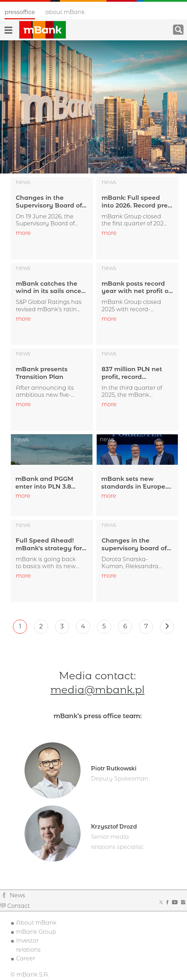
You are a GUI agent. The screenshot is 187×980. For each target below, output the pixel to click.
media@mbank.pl (97, 691)
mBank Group (36, 933)
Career (26, 959)
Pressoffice (20, 12)
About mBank (65, 12)
